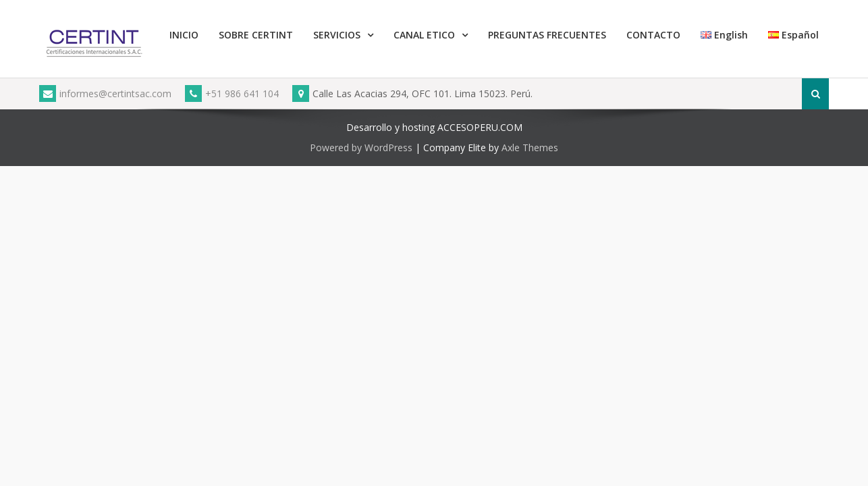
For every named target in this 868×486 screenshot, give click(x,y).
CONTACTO (653, 35)
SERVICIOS (337, 35)
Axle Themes (530, 147)
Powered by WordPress (361, 147)
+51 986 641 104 (232, 93)
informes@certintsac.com (105, 93)
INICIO (184, 35)
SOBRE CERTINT (256, 35)
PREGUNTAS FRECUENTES (547, 35)
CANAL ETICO (424, 35)
